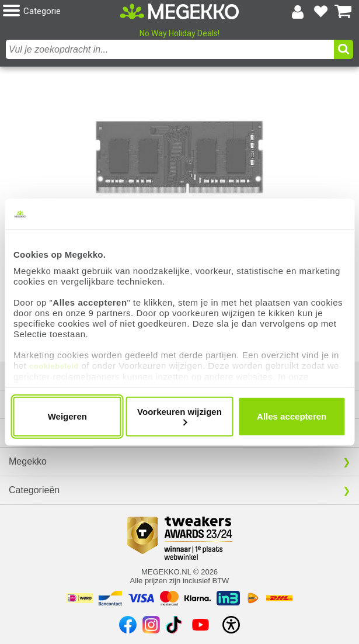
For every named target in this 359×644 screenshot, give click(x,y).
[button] (61, 11)
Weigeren (67, 416)
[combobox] (170, 49)
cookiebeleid (54, 366)
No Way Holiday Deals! (179, 33)
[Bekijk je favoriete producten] (320, 12)
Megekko (28, 461)
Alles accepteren (292, 416)
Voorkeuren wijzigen (179, 416)
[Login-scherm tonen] (298, 12)
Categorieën (34, 490)
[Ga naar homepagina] (179, 11)
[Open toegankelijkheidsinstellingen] (231, 625)
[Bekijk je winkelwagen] (343, 12)
